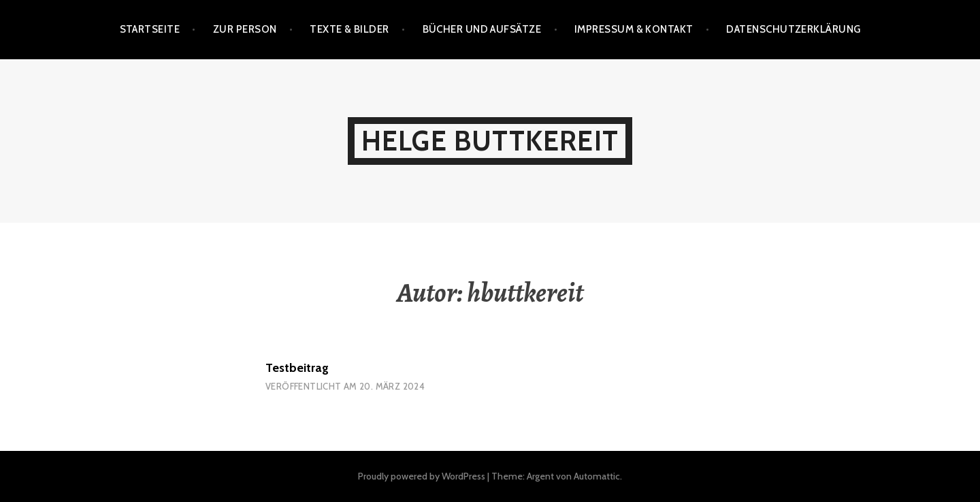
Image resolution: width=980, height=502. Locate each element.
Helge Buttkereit (490, 141)
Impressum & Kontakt (634, 29)
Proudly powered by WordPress (422, 476)
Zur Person (245, 29)
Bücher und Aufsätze (482, 29)
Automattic (597, 476)
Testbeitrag (297, 368)
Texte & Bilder (349, 29)
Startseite (150, 29)
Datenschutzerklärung (793, 29)
